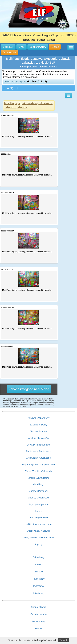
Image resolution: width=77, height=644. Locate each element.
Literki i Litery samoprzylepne (38, 524)
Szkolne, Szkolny (38, 425)
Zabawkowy (38, 557)
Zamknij (63, 640)
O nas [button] (21, 47)
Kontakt (39, 629)
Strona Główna (39, 607)
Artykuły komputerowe (39, 445)
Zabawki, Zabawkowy (39, 418)
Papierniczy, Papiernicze (38, 451)
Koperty (38, 544)
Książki (39, 511)
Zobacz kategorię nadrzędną (29, 389)
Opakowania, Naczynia (38, 531)
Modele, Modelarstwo (39, 498)
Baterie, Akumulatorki (38, 478)
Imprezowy (39, 586)
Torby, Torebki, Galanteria (38, 471)
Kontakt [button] (55, 47)
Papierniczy (39, 579)
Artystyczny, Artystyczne (38, 458)
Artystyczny (39, 593)
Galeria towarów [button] (38, 47)
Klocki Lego (38, 484)
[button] (71, 47)
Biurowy (39, 572)
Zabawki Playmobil (39, 491)
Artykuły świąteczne (39, 504)
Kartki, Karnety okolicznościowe (38, 538)
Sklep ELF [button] (8, 47)
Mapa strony (39, 621)
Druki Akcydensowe (39, 517)
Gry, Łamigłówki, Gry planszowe (38, 465)
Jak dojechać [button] (10, 52)
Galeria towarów (39, 614)
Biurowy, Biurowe (38, 431)
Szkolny (39, 564)
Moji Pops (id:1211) (37, 82)
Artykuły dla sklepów (39, 438)
